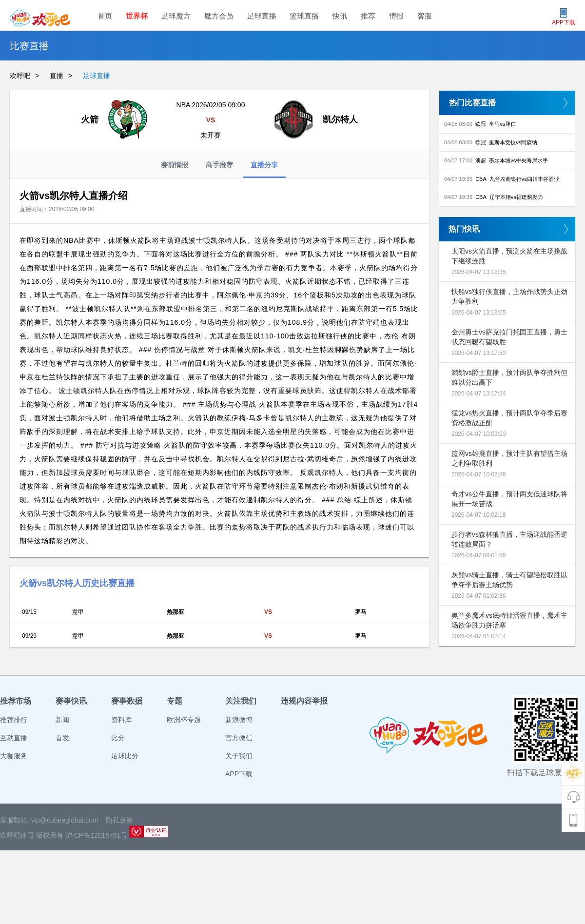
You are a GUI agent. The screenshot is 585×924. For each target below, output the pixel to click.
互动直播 (14, 738)
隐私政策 (119, 820)
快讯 (340, 16)
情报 (396, 16)
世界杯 (137, 16)
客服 (425, 16)
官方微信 (239, 738)
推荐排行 (14, 720)
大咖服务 (14, 756)
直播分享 (264, 169)
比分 (118, 738)
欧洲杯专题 (184, 720)
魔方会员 (219, 16)
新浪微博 (239, 720)
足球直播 (262, 16)
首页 (105, 16)
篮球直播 (304, 16)
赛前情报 (175, 165)
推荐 (368, 16)
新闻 (62, 720)
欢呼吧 (20, 76)
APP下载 (239, 774)
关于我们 (239, 756)
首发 (62, 738)
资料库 (121, 720)
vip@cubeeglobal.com (65, 820)
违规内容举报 (304, 701)
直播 (57, 76)
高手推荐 (219, 165)
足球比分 (125, 756)
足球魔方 (176, 16)
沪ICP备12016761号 (97, 835)
